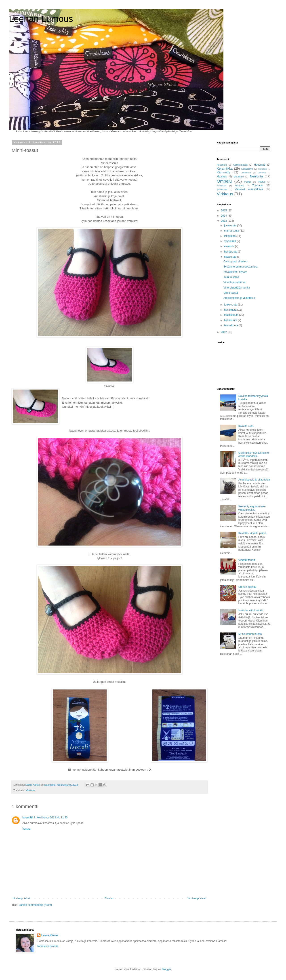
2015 (224, 211)
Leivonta (262, 173)
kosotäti (27, 818)
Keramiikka (225, 169)
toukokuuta (231, 305)
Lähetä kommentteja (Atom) (35, 905)
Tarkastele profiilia (48, 946)
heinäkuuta (231, 252)
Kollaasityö (247, 169)
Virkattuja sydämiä (234, 282)
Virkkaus (30, 790)
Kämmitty (223, 172)
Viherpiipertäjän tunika (237, 288)
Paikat (248, 182)
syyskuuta (230, 241)
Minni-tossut (231, 293)
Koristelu (262, 169)
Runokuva (222, 186)
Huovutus (260, 165)
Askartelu (222, 165)
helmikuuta (231, 320)
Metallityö (239, 177)
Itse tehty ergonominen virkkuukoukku (252, 508)
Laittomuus (246, 173)
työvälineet (222, 189)
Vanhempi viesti (197, 898)
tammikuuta (231, 325)
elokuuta (230, 246)
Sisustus (239, 185)
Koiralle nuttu (246, 426)
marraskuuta (232, 231)
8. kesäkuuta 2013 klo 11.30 (51, 818)
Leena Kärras (50, 935)
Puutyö (262, 182)
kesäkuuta (231, 257)
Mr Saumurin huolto (250, 634)
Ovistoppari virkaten (235, 261)
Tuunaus (257, 185)
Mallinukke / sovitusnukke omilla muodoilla (254, 454)
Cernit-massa (240, 165)
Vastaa (26, 829)
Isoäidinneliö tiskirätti (251, 610)
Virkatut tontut (247, 560)
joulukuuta (231, 226)
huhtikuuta (231, 310)
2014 (224, 216)
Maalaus (222, 177)
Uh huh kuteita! (247, 587)
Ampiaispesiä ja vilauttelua (239, 298)
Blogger (167, 969)
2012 (224, 332)
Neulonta (257, 176)
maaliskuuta (232, 315)
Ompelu (224, 181)
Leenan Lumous (41, 19)
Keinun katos (231, 277)
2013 (224, 221)
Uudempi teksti (22, 898)
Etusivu (109, 898)
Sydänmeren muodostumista (241, 267)
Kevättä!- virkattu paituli (252, 533)
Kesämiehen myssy (235, 272)
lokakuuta (230, 236)
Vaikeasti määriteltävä (249, 189)
